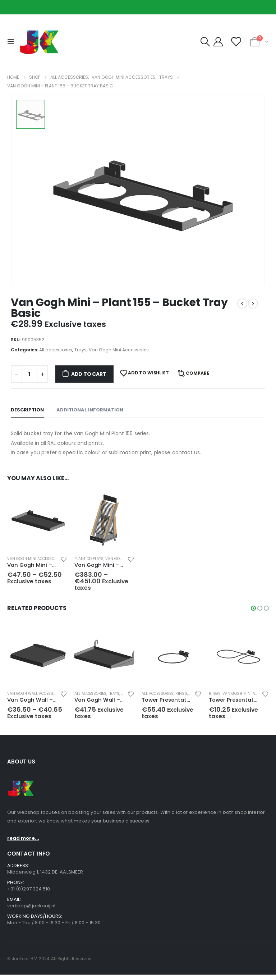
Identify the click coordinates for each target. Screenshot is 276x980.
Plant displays (89, 559)
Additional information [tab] (90, 410)
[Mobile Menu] (13, 42)
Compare (197, 373)
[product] (37, 520)
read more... (23, 843)
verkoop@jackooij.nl (31, 911)
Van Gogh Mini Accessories (119, 350)
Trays (80, 350)
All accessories (56, 350)
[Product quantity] (29, 374)
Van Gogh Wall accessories (35, 697)
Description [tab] (27, 410)
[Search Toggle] (205, 42)
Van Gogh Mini (120, 559)
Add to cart (89, 374)
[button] (253, 612)
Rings (181, 697)
